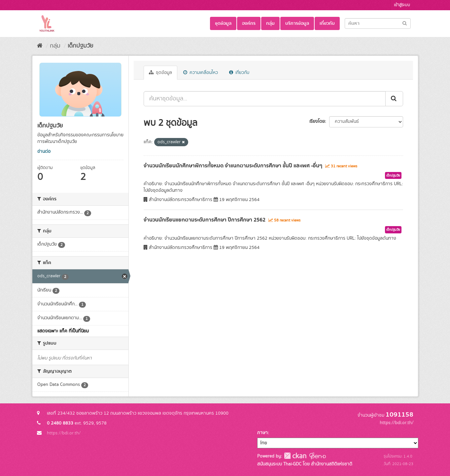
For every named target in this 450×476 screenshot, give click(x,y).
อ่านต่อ (44, 152)
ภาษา (262, 433)
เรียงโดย (317, 121)
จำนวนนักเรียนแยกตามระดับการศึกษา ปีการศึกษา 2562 (205, 220)
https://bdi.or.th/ (64, 433)
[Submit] (405, 23)
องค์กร (249, 23)
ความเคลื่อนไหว (201, 73)
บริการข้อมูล (297, 23)
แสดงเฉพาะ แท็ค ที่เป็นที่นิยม (63, 331)
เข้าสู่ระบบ (402, 5)
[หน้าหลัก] (40, 46)
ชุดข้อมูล (223, 23)
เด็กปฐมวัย (80, 46)
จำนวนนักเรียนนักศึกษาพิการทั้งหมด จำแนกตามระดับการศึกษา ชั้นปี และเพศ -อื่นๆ (233, 166)
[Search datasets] (378, 23)
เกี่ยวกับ (327, 23)
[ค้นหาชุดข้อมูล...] (265, 99)
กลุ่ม (270, 23)
